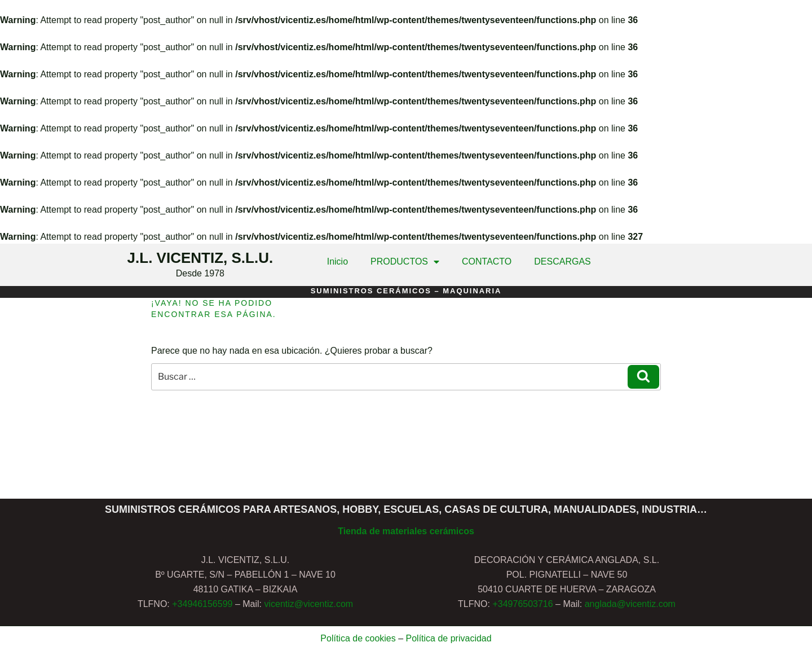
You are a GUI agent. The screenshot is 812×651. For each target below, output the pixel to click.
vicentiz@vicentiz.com (308, 604)
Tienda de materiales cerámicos (406, 531)
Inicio (337, 261)
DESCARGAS (562, 261)
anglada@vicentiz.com (630, 604)
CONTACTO (487, 261)
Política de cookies (358, 638)
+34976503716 (522, 604)
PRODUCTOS (405, 262)
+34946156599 (202, 604)
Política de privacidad (449, 638)
